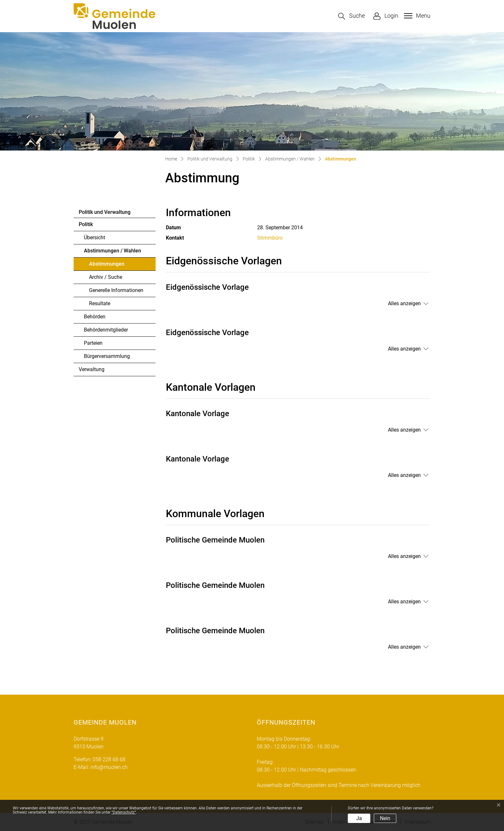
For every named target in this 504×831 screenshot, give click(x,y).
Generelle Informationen (116, 290)
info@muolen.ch (109, 767)
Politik (86, 224)
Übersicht (94, 237)
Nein (385, 818)
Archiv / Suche (106, 277)
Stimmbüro (270, 238)
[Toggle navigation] (416, 16)
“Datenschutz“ (124, 812)
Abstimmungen (107, 266)
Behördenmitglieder (106, 330)
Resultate (100, 303)
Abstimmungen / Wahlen (113, 251)
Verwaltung (92, 369)
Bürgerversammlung (107, 356)
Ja (359, 818)
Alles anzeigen (404, 303)
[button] (351, 16)
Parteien (93, 343)
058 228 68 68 (109, 759)
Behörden (95, 317)
